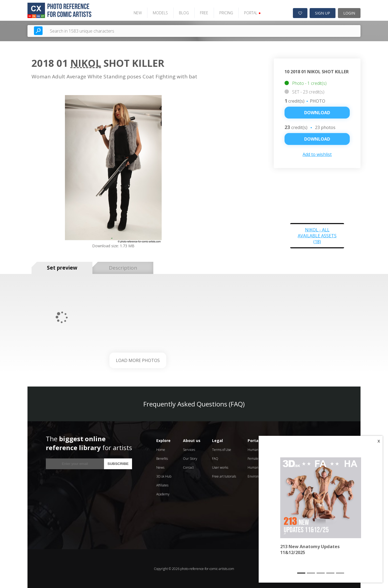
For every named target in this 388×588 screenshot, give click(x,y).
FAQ (215, 458)
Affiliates (162, 485)
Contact (188, 467)
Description (123, 268)
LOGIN (349, 13)
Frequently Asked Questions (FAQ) (194, 404)
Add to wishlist (317, 154)
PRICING (226, 13)
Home (161, 449)
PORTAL (252, 13)
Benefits (162, 458)
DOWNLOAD (317, 139)
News (160, 467)
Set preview (62, 268)
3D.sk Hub (164, 476)
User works (220, 467)
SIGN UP (323, 13)
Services (189, 449)
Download (317, 112)
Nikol (86, 63)
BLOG (184, 13)
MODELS (160, 13)
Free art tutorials (224, 476)
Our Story (190, 458)
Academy (163, 494)
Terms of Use (222, 449)
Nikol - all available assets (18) (317, 235)
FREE (204, 13)
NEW (137, 13)
